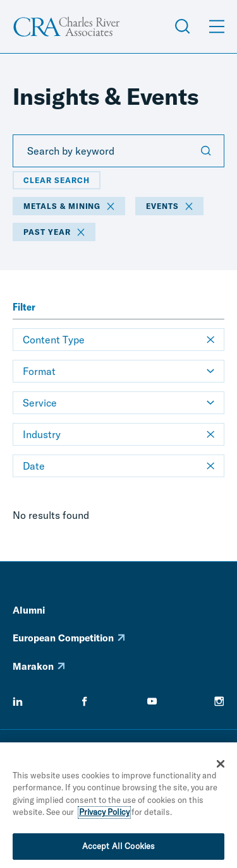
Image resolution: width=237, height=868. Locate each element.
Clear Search (57, 180)
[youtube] (152, 701)
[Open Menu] (217, 27)
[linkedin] (18, 701)
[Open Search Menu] (183, 27)
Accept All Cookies (118, 849)
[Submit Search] (206, 151)
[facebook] (85, 701)
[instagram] (219, 701)
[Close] (221, 766)
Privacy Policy (104, 815)
